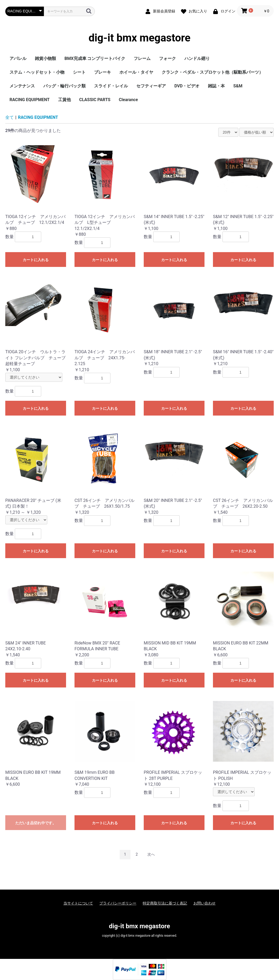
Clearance (128, 100)
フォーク (168, 58)
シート (79, 72)
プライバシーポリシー (118, 903)
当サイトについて (78, 903)
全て (10, 117)
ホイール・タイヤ (136, 72)
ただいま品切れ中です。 (36, 823)
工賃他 (64, 100)
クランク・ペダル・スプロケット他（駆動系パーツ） (212, 72)
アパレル (18, 58)
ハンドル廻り (197, 58)
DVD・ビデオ (187, 86)
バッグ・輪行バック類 (64, 86)
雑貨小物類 (45, 58)
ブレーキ (103, 72)
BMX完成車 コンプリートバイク (95, 58)
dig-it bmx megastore (139, 38)
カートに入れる (36, 260)
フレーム (142, 58)
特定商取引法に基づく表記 (165, 903)
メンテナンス (22, 86)
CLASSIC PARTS (95, 100)
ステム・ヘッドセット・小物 (37, 72)
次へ (151, 854)
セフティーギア (151, 86)
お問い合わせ (204, 903)
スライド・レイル (111, 86)
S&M (238, 86)
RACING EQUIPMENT (30, 100)
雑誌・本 (216, 86)
